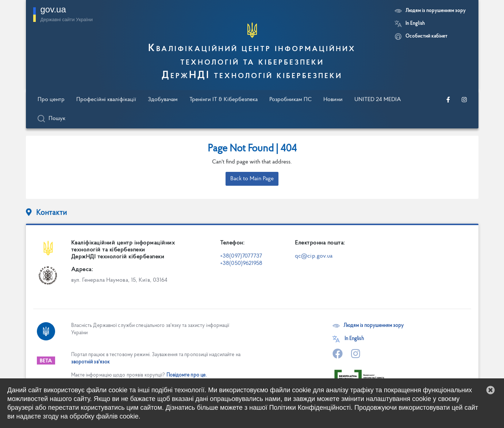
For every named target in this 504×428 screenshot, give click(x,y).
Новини (333, 100)
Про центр (51, 100)
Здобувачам (163, 100)
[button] (490, 390)
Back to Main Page (252, 179)
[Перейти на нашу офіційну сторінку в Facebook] (448, 100)
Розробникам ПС (291, 100)
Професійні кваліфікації (106, 100)
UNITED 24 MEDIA (378, 100)
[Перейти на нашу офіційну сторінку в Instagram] (464, 100)
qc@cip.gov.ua (314, 256)
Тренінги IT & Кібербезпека (224, 100)
